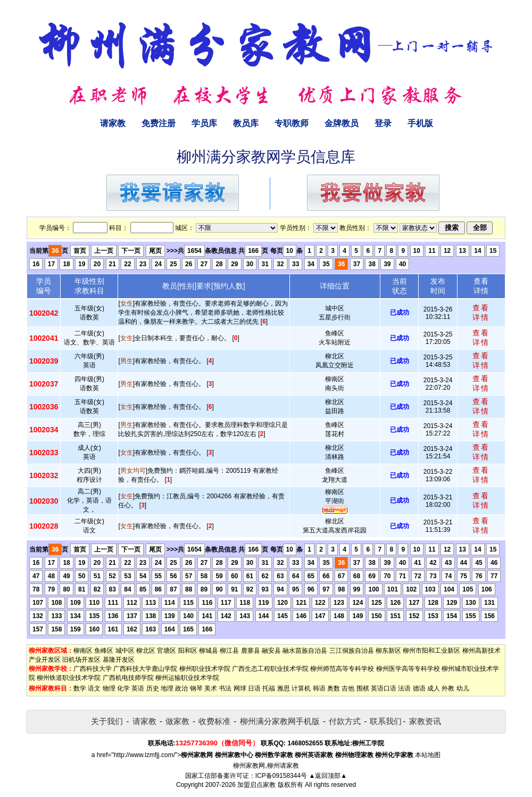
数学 (80, 688)
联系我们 (386, 721)
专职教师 (292, 123)
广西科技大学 (93, 669)
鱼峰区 (104, 651)
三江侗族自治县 (352, 651)
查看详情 (481, 313)
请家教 (113, 123)
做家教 (177, 721)
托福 (269, 688)
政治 (181, 688)
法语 (404, 688)
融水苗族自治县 (305, 651)
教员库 (246, 123)
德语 (419, 688)
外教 (448, 688)
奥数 (334, 688)
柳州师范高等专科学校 (342, 669)
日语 (254, 688)
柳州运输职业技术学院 (187, 678)
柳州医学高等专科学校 (408, 669)
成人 (434, 688)
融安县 (271, 651)
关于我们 (107, 721)
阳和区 (188, 651)
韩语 (319, 688)
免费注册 (159, 123)
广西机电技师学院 (128, 678)
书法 (225, 688)
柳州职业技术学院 (205, 669)
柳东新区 (388, 651)
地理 (167, 688)
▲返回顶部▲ (328, 776)
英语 (138, 688)
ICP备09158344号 (281, 776)
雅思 (284, 688)
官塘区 (167, 651)
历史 (153, 688)
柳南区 (83, 651)
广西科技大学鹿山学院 (145, 669)
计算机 (301, 688)
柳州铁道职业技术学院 (69, 678)
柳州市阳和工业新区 (431, 651)
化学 (123, 688)
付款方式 (345, 721)
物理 (109, 688)
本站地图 (428, 755)
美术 (211, 688)
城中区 (125, 651)
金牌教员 (342, 123)
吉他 (348, 688)
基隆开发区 (119, 660)
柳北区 (146, 651)
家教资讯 (425, 721)
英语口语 (384, 688)
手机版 (420, 123)
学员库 (204, 123)
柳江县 (229, 651)
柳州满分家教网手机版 (280, 721)
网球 (240, 688)
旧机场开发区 (81, 660)
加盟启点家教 (256, 785)
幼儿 (463, 688)
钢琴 (196, 688)
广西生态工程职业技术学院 (270, 669)
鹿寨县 (251, 651)
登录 (383, 123)
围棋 (363, 688)
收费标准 (214, 721)
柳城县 (209, 651)
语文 (94, 688)
